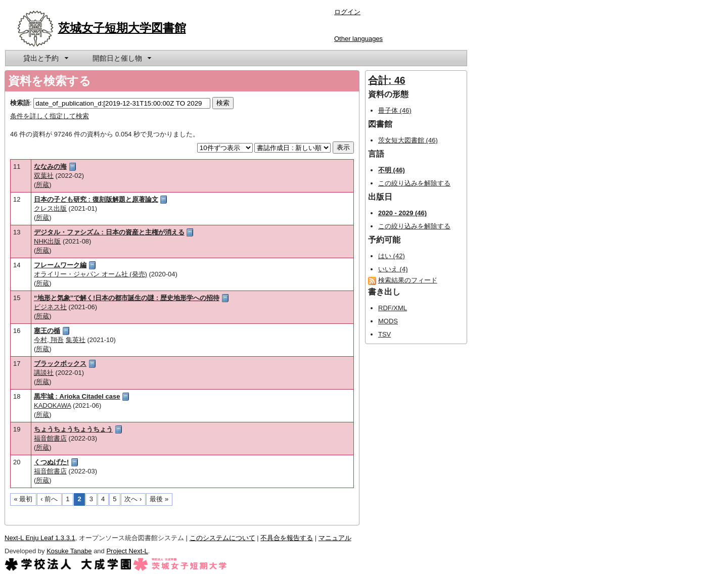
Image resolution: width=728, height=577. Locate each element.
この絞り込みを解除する (414, 183)
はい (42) (392, 256)
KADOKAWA (52, 405)
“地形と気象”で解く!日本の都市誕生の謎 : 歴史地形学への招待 (127, 298)
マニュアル (335, 538)
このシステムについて (222, 538)
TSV (384, 334)
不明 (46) (392, 170)
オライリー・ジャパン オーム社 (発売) (90, 274)
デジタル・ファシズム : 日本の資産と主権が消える (109, 232)
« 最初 (24, 499)
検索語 (20, 103)
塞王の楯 (47, 331)
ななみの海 (50, 166)
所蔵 (42, 185)
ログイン (347, 12)
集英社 (76, 340)
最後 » (159, 499)
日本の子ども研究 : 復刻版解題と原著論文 (96, 199)
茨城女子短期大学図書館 (122, 28)
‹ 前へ (49, 499)
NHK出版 (47, 241)
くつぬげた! (51, 462)
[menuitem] (45, 58)
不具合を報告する (287, 538)
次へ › (133, 499)
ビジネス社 (50, 307)
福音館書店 (50, 438)
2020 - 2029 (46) (402, 213)
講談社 (44, 373)
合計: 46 (387, 80)
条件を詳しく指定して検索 (50, 116)
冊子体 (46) (395, 110)
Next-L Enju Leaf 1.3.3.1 (40, 538)
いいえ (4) (393, 269)
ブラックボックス (60, 364)
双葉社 (44, 176)
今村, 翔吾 (49, 340)
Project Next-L (127, 551)
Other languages (358, 39)
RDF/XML (393, 308)
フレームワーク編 (60, 265)
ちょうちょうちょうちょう (73, 429)
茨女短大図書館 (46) (408, 140)
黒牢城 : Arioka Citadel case (77, 396)
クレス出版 (50, 208)
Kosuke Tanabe (69, 551)
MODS (388, 321)
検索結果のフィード (408, 280)
